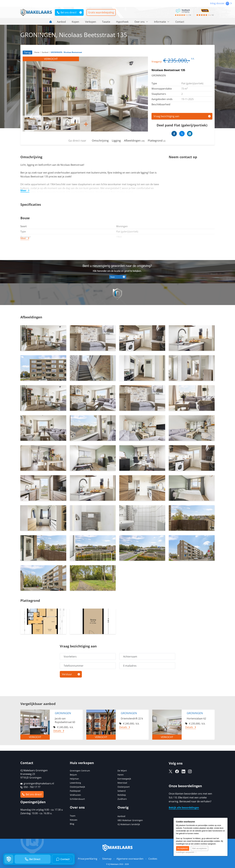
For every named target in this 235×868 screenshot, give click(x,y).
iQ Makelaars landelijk (129, 824)
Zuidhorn (122, 799)
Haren (121, 775)
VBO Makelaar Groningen (130, 820)
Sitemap (107, 859)
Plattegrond (157, 141)
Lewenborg (75, 783)
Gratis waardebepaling (101, 12)
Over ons (141, 22)
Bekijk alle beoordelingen (184, 808)
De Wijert (122, 771)
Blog (72, 824)
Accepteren (183, 848)
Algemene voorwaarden (130, 859)
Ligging (116, 141)
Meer (23, 190)
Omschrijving (100, 141)
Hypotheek (122, 22)
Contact (180, 22)
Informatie (162, 22)
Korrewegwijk (124, 779)
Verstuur (67, 674)
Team (73, 816)
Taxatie (106, 22)
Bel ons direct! (67, 12)
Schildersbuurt (77, 799)
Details (57, 731)
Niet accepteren (199, 848)
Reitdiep (122, 795)
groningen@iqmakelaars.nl (39, 783)
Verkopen (91, 22)
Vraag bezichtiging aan (166, 116)
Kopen (75, 22)
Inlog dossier (221, 3)
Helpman (74, 779)
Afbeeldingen (134, 141)
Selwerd (122, 791)
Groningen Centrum (80, 771)
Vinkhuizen (75, 795)
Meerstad (122, 783)
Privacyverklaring (88, 859)
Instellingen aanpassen (186, 852)
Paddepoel (75, 791)
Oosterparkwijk (77, 787)
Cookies (153, 859)
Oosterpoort (124, 787)
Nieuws (74, 820)
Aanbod (61, 22)
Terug (27, 52)
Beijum (73, 775)
